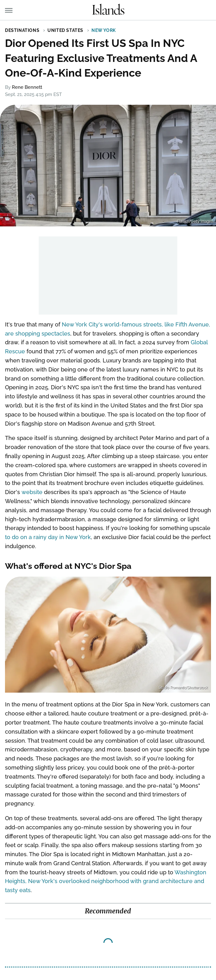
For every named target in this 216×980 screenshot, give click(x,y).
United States (65, 30)
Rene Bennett (27, 87)
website (32, 492)
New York (104, 30)
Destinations (22, 30)
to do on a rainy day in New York (48, 537)
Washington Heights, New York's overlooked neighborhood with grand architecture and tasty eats (106, 881)
